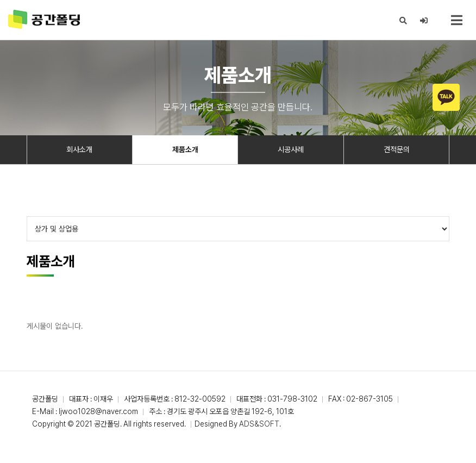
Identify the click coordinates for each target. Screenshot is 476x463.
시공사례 (291, 149)
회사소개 (79, 149)
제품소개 (185, 149)
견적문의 (397, 149)
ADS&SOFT (259, 424)
